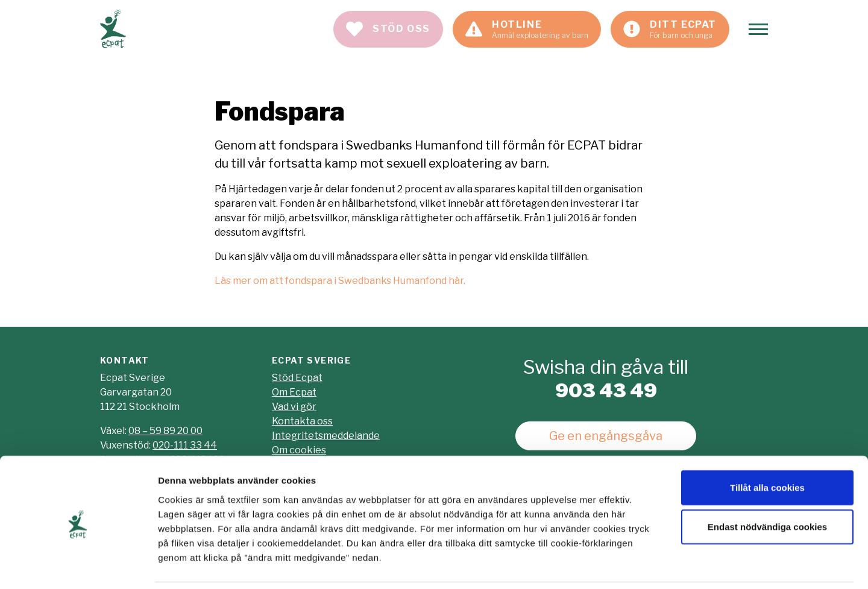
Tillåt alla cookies (767, 446)
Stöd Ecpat (297, 378)
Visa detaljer (655, 565)
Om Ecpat (294, 392)
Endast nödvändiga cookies (767, 486)
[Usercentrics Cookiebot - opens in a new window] (78, 565)
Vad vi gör (294, 407)
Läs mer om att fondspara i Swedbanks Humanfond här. (340, 281)
